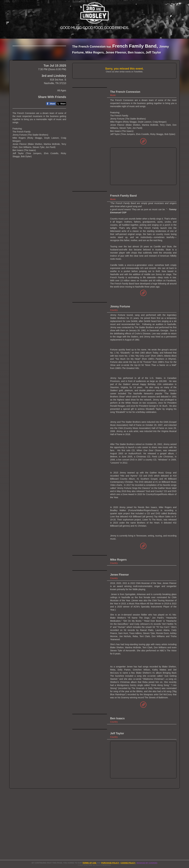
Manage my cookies (147, 863)
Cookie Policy (128, 863)
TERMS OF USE (89, 863)
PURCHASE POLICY (110, 863)
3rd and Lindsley (54, 101)
